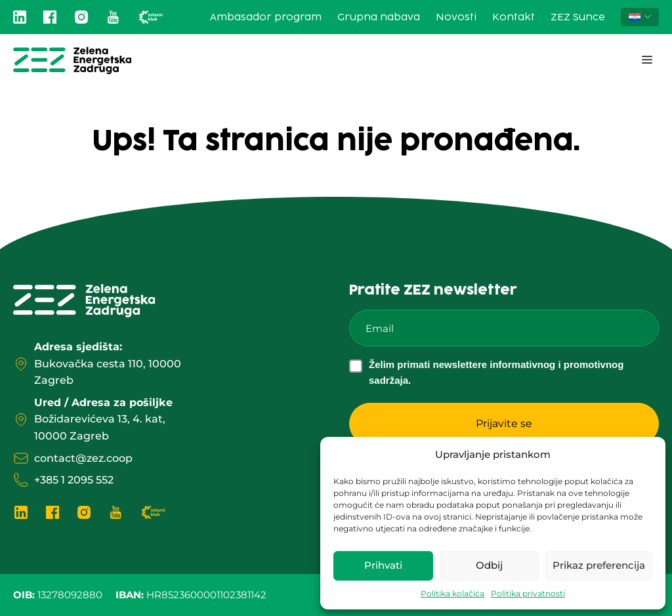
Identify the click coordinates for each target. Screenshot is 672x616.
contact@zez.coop (83, 458)
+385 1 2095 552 (74, 480)
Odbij (489, 565)
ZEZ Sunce (578, 17)
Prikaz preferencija (599, 565)
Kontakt (514, 17)
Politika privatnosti (528, 593)
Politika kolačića (452, 593)
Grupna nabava (379, 17)
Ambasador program (266, 17)
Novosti (456, 17)
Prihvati (383, 565)
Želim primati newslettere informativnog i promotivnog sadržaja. (496, 372)
